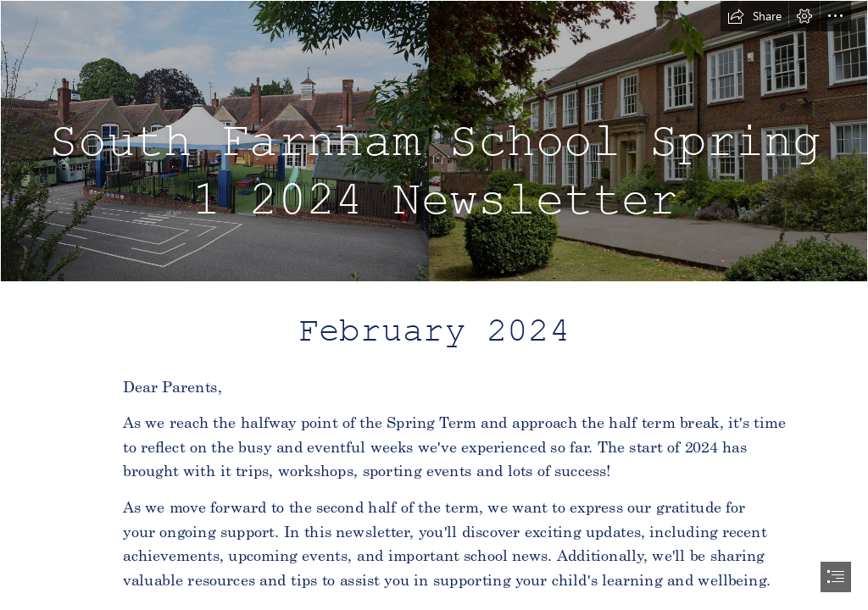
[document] (434, 305)
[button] (754, 16)
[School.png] (434, 141)
